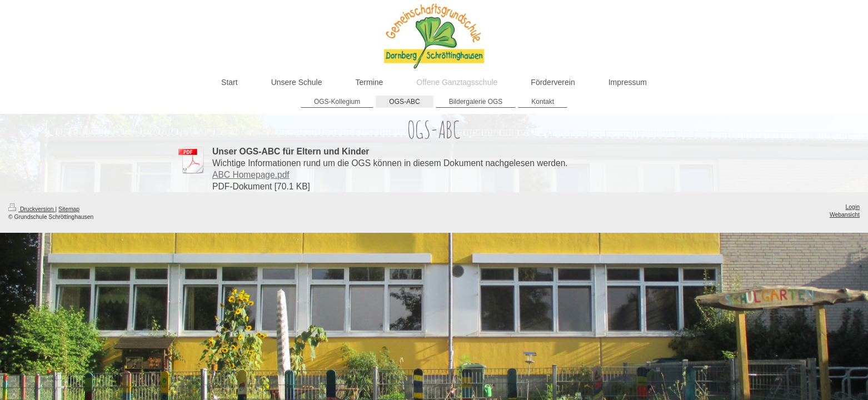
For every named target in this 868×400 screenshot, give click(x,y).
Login (853, 207)
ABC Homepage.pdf (251, 175)
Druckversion (32, 209)
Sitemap (69, 209)
